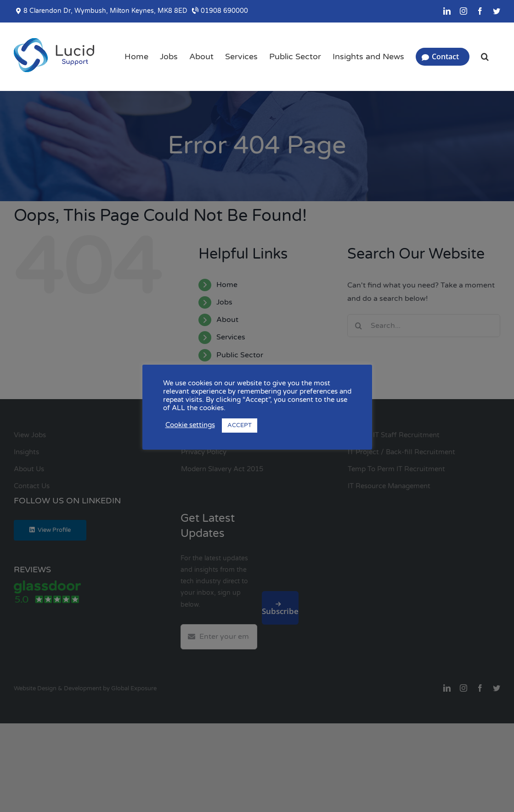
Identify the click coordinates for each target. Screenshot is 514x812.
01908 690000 (220, 11)
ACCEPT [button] (240, 425)
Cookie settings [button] (190, 425)
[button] (485, 56)
